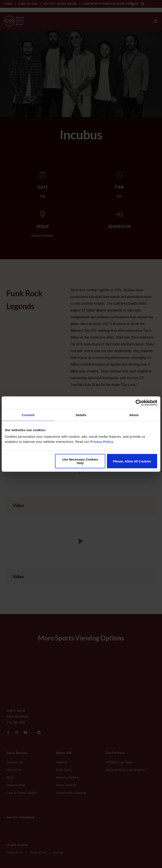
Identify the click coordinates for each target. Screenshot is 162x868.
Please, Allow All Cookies (132, 461)
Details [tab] (81, 415)
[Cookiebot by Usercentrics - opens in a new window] (139, 403)
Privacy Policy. (102, 442)
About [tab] (134, 415)
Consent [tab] (28, 415)
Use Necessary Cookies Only (80, 461)
